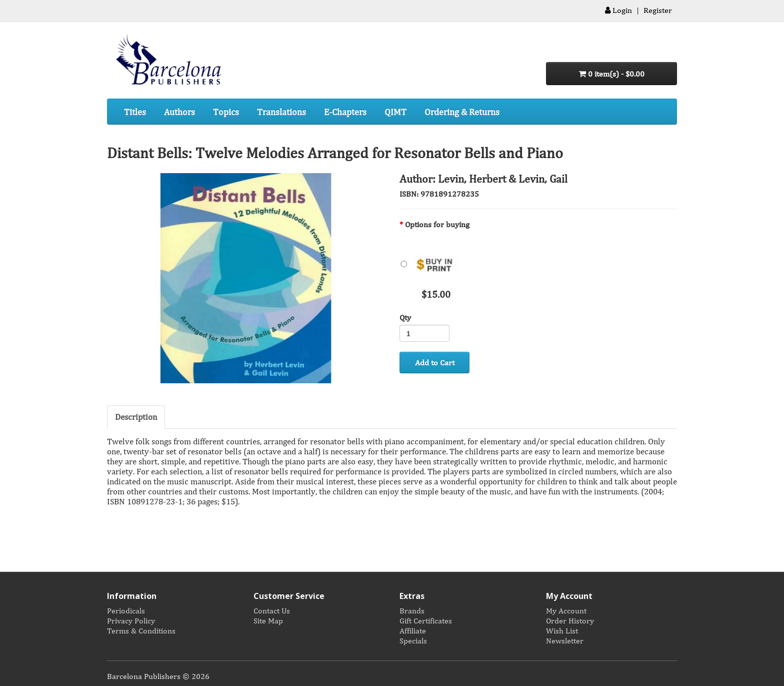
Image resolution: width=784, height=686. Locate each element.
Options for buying (437, 224)
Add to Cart (435, 362)
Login (618, 10)
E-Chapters (345, 112)
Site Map (268, 620)
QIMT (395, 112)
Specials (413, 640)
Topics (226, 112)
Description (136, 417)
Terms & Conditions (141, 630)
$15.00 (431, 268)
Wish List (562, 630)
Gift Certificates (426, 620)
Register (658, 10)
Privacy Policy (131, 620)
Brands (412, 610)
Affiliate (413, 630)
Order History (570, 620)
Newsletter (565, 640)
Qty (405, 317)
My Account (566, 610)
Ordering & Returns (462, 112)
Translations (281, 112)
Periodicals (126, 610)
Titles (135, 112)
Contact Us (272, 610)
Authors (179, 112)
